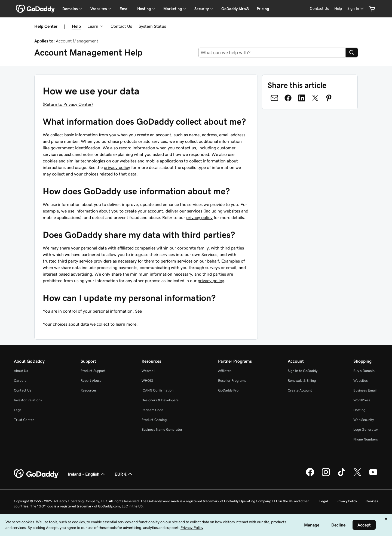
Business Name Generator (162, 429)
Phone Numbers (366, 439)
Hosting (359, 410)
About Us (21, 371)
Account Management (77, 41)
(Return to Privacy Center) (68, 104)
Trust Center (24, 420)
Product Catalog (154, 420)
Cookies (372, 501)
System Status (152, 26)
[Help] (338, 9)
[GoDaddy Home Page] (36, 474)
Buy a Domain (364, 371)
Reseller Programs (232, 381)
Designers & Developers (160, 400)
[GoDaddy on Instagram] (326, 475)
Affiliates (225, 371)
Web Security (364, 420)
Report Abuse (91, 381)
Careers (20, 381)
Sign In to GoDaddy (303, 371)
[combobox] (272, 53)
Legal (18, 410)
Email (125, 9)
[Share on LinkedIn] (302, 98)
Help (76, 26)
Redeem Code (152, 410)
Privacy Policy (347, 501)
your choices (86, 174)
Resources (89, 390)
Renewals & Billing (302, 381)
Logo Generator (366, 429)
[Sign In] (356, 9)
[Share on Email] (274, 98)
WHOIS (147, 381)
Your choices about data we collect (76, 324)
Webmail (148, 371)
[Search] (352, 53)
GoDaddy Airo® (235, 9)
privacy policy (117, 167)
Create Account (300, 390)
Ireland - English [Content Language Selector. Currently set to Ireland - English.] (87, 474)
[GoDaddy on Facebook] (310, 475)
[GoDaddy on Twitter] (357, 475)
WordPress (362, 400)
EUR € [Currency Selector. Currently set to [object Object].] (124, 474)
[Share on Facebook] (288, 98)
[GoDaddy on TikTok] (342, 475)
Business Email (365, 390)
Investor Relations (28, 400)
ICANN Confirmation (157, 390)
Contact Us (121, 26)
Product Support (93, 371)
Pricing (263, 9)
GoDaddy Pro (228, 390)
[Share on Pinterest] (329, 98)
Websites (361, 381)
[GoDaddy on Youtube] (373, 475)
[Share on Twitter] (315, 98)
